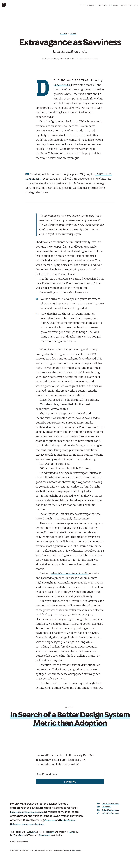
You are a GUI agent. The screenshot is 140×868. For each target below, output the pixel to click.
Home (81, 5)
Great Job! (50, 820)
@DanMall (107, 807)
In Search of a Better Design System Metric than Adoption (70, 719)
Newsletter (134, 5)
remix (70, 850)
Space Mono (45, 835)
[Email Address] (70, 774)
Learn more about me (35, 824)
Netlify (50, 832)
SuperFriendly (62, 85)
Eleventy (32, 832)
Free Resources (104, 5)
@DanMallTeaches (111, 810)
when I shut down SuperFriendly (71, 573)
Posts (116, 5)
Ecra (21, 835)
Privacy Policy (76, 850)
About (124, 5)
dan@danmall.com (111, 803)
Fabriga (72, 832)
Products (91, 5)
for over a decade (37, 812)
